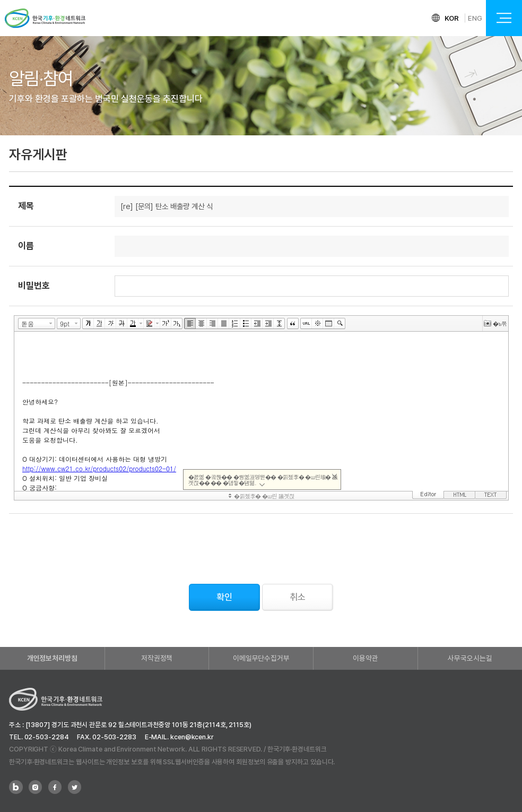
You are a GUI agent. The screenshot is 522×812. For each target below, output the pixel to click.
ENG (475, 18)
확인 (224, 597)
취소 (298, 597)
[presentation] (90, 545)
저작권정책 (157, 658)
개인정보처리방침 (52, 658)
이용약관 (366, 658)
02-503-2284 (47, 737)
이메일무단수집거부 (261, 658)
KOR (452, 18)
